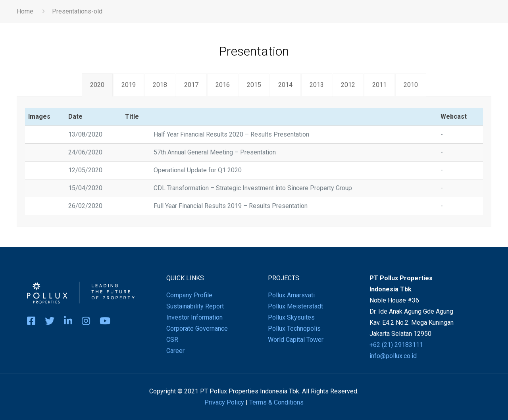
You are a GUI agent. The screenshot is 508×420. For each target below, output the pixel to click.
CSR (172, 340)
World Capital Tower (296, 340)
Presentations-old (77, 11)
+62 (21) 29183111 (396, 345)
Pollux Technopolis (294, 328)
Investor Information (194, 317)
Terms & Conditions (276, 402)
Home (25, 11)
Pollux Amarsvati (291, 295)
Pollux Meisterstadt (295, 306)
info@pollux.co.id (393, 356)
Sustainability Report (195, 306)
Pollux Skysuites (291, 317)
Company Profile (189, 295)
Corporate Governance (197, 328)
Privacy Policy (224, 402)
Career (175, 351)
